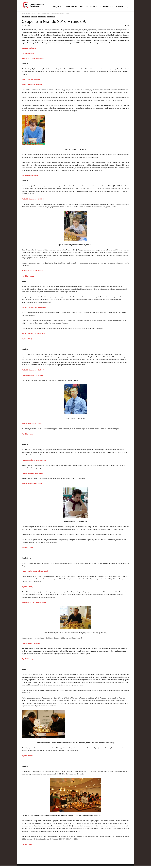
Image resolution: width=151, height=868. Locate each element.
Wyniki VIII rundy (28, 276)
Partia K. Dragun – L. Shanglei (33, 473)
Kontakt (120, 7)
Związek (57, 7)
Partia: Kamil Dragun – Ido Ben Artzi (35, 571)
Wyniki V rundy (27, 548)
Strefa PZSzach (71, 7)
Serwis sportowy (51, 17)
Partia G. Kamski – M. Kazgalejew (33, 333)
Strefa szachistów (89, 7)
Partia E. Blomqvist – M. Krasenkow (34, 307)
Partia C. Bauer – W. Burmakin (33, 484)
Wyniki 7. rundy (27, 339)
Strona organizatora (29, 48)
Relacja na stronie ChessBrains (33, 58)
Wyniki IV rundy (27, 659)
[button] (127, 7)
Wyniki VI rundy (27, 434)
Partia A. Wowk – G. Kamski (32, 85)
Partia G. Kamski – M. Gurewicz (33, 271)
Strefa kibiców (106, 7)
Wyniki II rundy (27, 756)
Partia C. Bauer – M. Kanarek (32, 643)
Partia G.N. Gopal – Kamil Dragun (34, 602)
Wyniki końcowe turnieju (31, 175)
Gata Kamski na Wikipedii (31, 79)
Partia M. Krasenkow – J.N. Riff (33, 199)
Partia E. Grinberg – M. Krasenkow (34, 460)
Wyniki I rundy (27, 844)
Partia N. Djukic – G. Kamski (32, 424)
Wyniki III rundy (27, 587)
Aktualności (45, 14)
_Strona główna (42, 17)
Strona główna (26, 14)
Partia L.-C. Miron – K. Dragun (33, 375)
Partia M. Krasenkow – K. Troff (33, 370)
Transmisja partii (28, 53)
